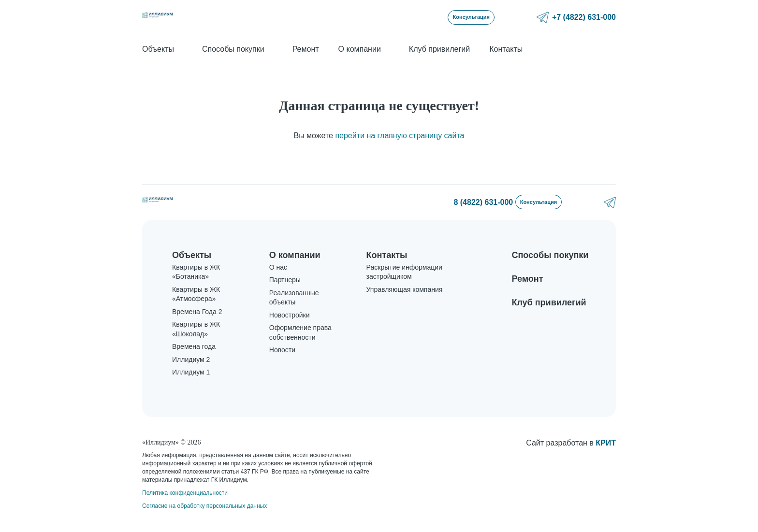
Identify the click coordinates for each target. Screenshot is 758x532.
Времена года (194, 357)
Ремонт (306, 51)
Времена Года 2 (197, 321)
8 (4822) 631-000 (460, 205)
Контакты (506, 51)
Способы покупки (550, 259)
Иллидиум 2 (191, 369)
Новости (282, 360)
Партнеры (285, 290)
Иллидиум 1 (191, 382)
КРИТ (606, 442)
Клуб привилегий (439, 51)
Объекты (192, 259)
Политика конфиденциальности (185, 492)
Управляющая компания (405, 299)
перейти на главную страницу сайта (400, 137)
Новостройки (290, 325)
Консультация (530, 18)
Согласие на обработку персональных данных (204, 505)
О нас (278, 277)
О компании (295, 259)
